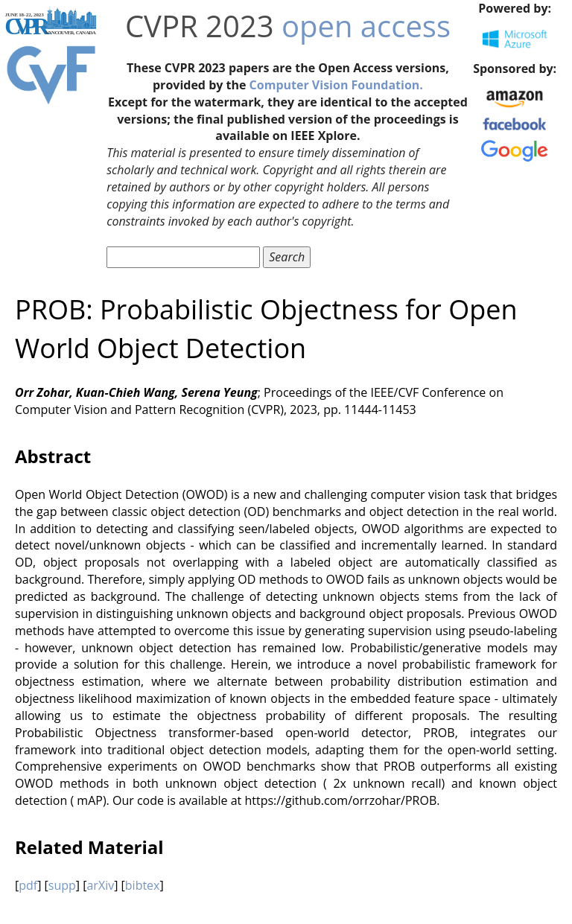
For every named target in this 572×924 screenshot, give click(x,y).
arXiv (100, 885)
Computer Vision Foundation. (336, 85)
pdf (28, 885)
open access (366, 26)
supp (62, 885)
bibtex (143, 885)
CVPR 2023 (200, 26)
